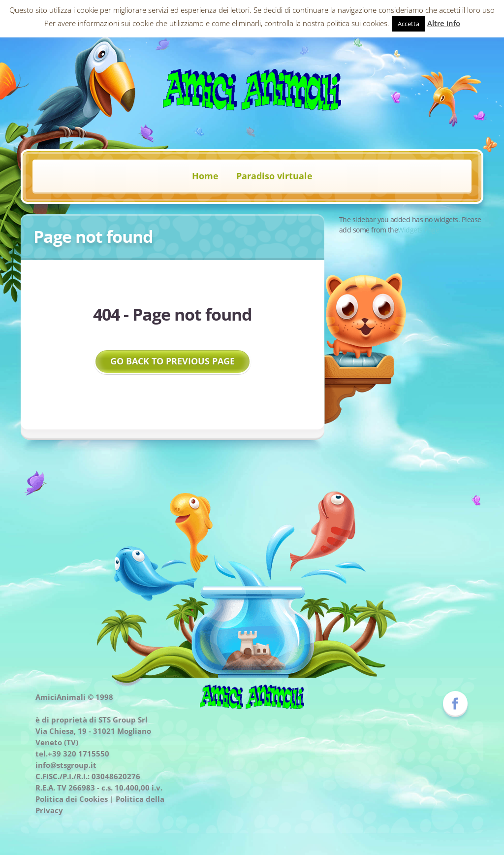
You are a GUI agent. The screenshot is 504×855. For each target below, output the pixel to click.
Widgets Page (418, 230)
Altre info (444, 23)
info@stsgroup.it (66, 765)
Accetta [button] (409, 24)
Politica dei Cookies (72, 799)
